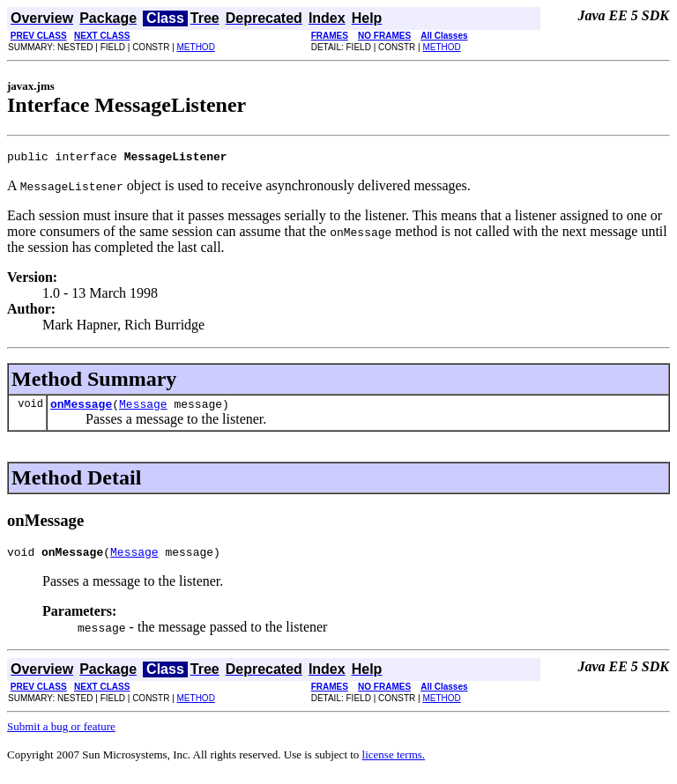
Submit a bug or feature (61, 734)
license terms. (394, 762)
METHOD (196, 47)
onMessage (81, 409)
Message (143, 409)
